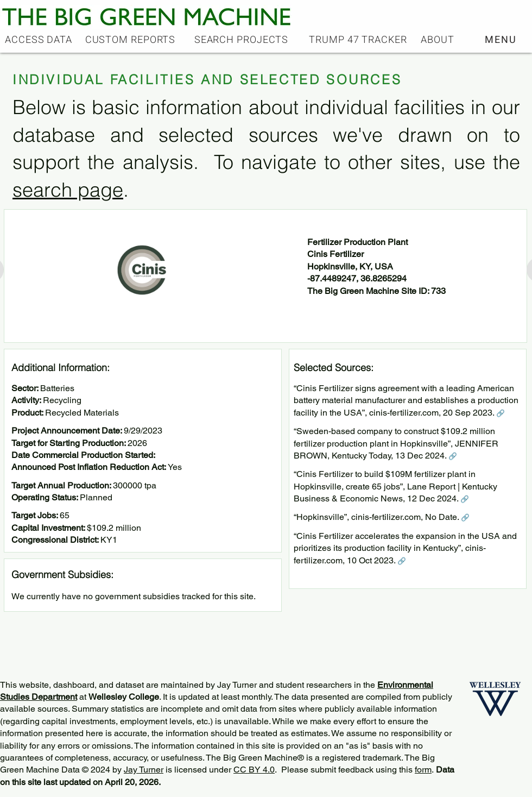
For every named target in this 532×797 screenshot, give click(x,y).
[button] (502, 40)
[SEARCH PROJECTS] (242, 40)
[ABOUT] (439, 40)
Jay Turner (144, 770)
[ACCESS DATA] (40, 40)
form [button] (423, 770)
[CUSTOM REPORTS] (131, 40)
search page (68, 190)
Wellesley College (124, 697)
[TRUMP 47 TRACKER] (359, 40)
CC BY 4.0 (254, 770)
